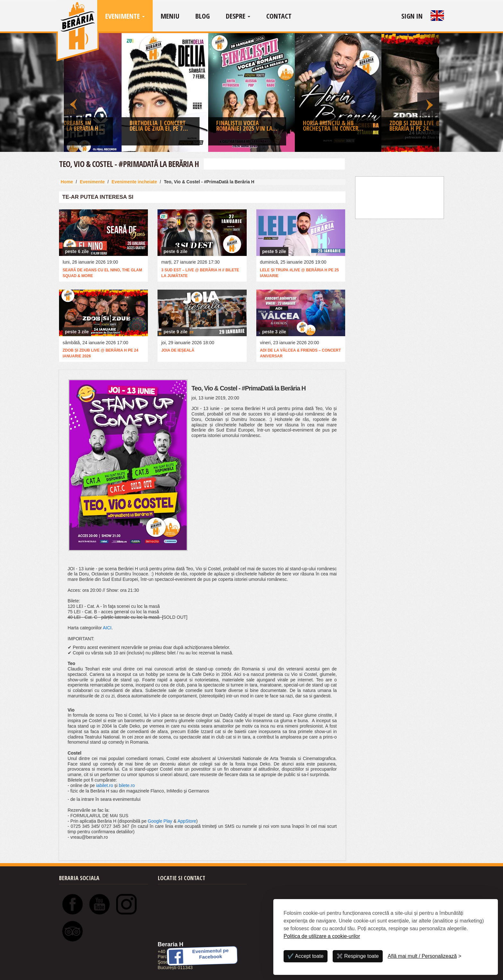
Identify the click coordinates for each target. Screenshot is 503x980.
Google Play (160, 821)
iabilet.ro (105, 785)
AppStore (187, 821)
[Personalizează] (425, 956)
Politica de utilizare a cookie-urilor (322, 936)
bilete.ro (127, 785)
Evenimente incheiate (134, 182)
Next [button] (428, 92)
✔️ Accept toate (306, 956)
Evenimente (125, 16)
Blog (203, 16)
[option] (251, 94)
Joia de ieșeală (178, 350)
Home (67, 182)
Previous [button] (75, 92)
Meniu (170, 16)
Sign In (412, 16)
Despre (238, 16)
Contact (279, 16)
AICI (107, 628)
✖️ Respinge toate (358, 956)
